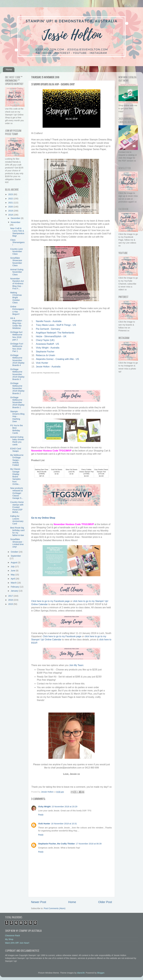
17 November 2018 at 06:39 (89, 844)
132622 (57, 472)
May (13, 575)
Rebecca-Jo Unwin (45, 355)
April (13, 579)
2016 (11, 600)
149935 (42, 474)
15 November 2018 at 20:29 (64, 807)
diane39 (81, 973)
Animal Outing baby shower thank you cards (17, 441)
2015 (11, 604)
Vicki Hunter (42, 363)
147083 (86, 474)
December (16, 218)
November (16, 222)
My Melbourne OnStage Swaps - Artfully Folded (17, 460)
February (15, 587)
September (16, 556)
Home (9, 70)
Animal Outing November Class (17, 272)
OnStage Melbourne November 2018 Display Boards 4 (17, 360)
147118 (101, 474)
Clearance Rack (12, 936)
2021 (11, 203)
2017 (11, 596)
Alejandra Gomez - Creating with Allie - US (57, 359)
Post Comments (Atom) (55, 908)
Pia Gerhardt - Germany (48, 329)
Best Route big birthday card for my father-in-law (17, 531)
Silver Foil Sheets (72, 470)
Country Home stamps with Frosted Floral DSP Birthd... (17, 507)
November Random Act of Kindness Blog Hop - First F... (17, 284)
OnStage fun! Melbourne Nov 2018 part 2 (16, 336)
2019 (11, 211)
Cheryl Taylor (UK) (45, 340)
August (14, 562)
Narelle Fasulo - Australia (49, 321)
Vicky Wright (44, 807)
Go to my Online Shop (43, 518)
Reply (41, 815)
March (14, 583)
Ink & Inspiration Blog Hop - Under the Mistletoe (16, 323)
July (13, 567)
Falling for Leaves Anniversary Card (17, 520)
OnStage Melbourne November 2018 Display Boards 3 (17, 374)
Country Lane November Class (16, 251)
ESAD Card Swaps (16, 450)
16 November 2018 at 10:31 (64, 824)
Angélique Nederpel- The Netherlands (55, 333)
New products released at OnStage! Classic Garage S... (17, 493)
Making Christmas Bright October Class (16, 298)
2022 (11, 199)
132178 (72, 472)
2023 (11, 194)
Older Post (105, 902)
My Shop (9, 939)
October (15, 552)
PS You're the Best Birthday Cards (17, 429)
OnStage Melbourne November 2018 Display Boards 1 (17, 402)
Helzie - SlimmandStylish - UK (51, 336)
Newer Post (39, 902)
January (15, 591)
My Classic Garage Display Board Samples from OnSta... (15, 477)
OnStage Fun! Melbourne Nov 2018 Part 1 (17, 347)
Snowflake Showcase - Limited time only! (17, 543)
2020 (11, 207)
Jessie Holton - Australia (48, 367)
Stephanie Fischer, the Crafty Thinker (56, 844)
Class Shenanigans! (17, 242)
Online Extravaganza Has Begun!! (17, 310)
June (13, 571)
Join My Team (76, 665)
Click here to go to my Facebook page (50, 601)
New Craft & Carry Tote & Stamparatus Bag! (17, 232)
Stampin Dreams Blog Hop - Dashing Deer (17, 416)
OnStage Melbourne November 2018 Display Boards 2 (17, 388)
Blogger (101, 973)
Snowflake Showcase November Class (16, 262)
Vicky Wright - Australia (48, 348)
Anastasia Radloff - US (47, 344)
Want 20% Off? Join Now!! (17, 943)
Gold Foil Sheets (57, 470)
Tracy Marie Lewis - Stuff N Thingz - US (56, 325)
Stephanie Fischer (45, 352)
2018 (11, 215)
